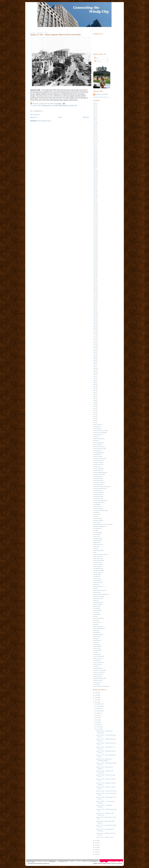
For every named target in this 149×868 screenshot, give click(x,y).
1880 (94, 149)
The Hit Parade (97, 664)
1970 (94, 331)
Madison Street (97, 582)
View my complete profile (101, 97)
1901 (94, 193)
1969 (94, 329)
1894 (94, 179)
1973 (94, 337)
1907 (94, 205)
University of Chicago (98, 670)
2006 (94, 397)
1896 (94, 183)
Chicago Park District (98, 475)
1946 (94, 283)
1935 (94, 261)
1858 (94, 113)
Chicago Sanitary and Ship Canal (101, 486)
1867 (94, 131)
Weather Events (97, 680)
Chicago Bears (97, 451)
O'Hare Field (96, 610)
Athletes (95, 437)
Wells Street (96, 682)
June (97, 718)
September (99, 711)
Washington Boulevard (99, 678)
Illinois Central (97, 558)
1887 (94, 163)
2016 (94, 417)
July (97, 715)
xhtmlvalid (119, 863)
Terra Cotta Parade (98, 662)
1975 (94, 341)
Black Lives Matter (98, 443)
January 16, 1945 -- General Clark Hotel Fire (106, 791)
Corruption (96, 512)
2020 (96, 693)
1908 (94, 207)
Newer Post (34, 117)
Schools (95, 642)
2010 (94, 405)
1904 (94, 199)
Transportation (97, 668)
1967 (94, 325)
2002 (94, 389)
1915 (94, 221)
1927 (94, 245)
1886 (94, 161)
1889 (94, 167)
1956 (94, 303)
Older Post (86, 117)
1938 (94, 267)
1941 (94, 273)
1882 (94, 153)
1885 (94, 159)
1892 (94, 175)
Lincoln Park (73, 105)
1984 (94, 359)
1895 (94, 181)
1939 (94, 269)
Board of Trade (97, 445)
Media (95, 588)
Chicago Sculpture (98, 493)
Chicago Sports (97, 494)
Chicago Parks (97, 477)
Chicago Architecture (98, 449)
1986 (94, 363)
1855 (94, 109)
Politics (95, 620)
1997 (94, 379)
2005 (94, 395)
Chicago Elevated (97, 461)
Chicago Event (97, 463)
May (97, 720)
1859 (94, 115)
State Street (96, 650)
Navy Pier (96, 608)
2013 (94, 411)
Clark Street (96, 507)
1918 (94, 227)
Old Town (96, 612)
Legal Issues (96, 578)
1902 (94, 195)
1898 (94, 187)
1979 (94, 349)
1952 (94, 295)
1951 (94, 293)
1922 (94, 235)
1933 (94, 257)
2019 (94, 423)
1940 (94, 271)
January (98, 729)
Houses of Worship (98, 550)
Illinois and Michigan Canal (100, 554)
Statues (95, 652)
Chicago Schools (97, 491)
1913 (94, 217)
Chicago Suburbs (97, 499)
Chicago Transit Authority (99, 500)
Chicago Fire (96, 467)
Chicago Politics (97, 480)
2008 (94, 401)
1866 (94, 129)
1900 (94, 191)
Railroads (96, 632)
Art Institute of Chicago (99, 433)
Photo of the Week (98, 618)
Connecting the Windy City (43, 863)
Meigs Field (96, 592)
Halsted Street (97, 538)
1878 (94, 145)
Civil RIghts (96, 504)
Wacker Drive (96, 676)
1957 (94, 305)
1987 (94, 365)
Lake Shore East (97, 572)
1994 (94, 377)
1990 (94, 369)
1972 (94, 335)
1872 (94, 135)
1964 (94, 319)
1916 (94, 223)
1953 (94, 297)
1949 (94, 289)
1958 (94, 307)
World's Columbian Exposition (100, 686)
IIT (94, 552)
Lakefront (96, 576)
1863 (94, 123)
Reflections (96, 636)
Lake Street (96, 574)
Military (95, 600)
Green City (96, 536)
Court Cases (96, 514)
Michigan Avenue (97, 596)
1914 (94, 219)
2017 (94, 419)
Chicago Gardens (97, 469)
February (99, 727)
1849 (94, 105)
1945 (94, 281)
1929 (94, 249)
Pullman (95, 630)
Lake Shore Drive (97, 570)
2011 (94, 407)
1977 (94, 345)
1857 (94, 111)
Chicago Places (97, 478)
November (99, 706)
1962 (94, 315)
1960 (94, 311)
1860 (94, 117)
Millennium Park (97, 602)
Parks (95, 616)
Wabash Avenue (97, 674)
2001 (94, 387)
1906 (94, 203)
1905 (94, 201)
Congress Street (97, 508)
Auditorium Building (98, 439)
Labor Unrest (96, 566)
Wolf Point (96, 684)
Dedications (96, 522)
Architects (96, 427)
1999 (94, 383)
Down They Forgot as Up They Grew (102, 524)
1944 (94, 279)
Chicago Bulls (97, 455)
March (98, 724)
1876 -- (95, 141)
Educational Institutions (99, 526)
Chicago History (97, 471)
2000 (94, 385)
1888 (94, 165)
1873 (94, 137)
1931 (94, 253)
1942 (94, 275)
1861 (94, 119)
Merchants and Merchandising (100, 594)
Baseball (95, 441)
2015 (94, 415)
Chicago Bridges (97, 453)
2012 (94, 409)
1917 (94, 225)
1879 (94, 147)
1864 (94, 125)
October (98, 708)
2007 (94, 399)
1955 (94, 301)
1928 (94, 247)
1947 (94, 285)
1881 (94, 151)
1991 (94, 371)
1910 (94, 211)
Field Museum (97, 528)
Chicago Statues (97, 496)
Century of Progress (98, 447)
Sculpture (96, 644)
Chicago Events (46, 105)
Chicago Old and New (102, 94)
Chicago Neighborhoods (60, 105)
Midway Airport (97, 598)
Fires (94, 530)
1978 (94, 347)
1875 (94, 139)
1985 (94, 361)
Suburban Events (97, 658)
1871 (94, 133)
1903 (94, 197)
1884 (94, 157)
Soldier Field (96, 648)
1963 (94, 317)
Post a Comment (35, 115)
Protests (95, 624)
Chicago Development (98, 459)
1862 (94, 121)
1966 (94, 323)
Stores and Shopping (98, 656)
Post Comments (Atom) (44, 121)
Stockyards (96, 654)
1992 (94, 373)
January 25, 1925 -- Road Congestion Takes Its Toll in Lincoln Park (56, 35)
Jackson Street (97, 562)
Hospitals (96, 546)
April (98, 722)
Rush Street (96, 640)
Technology (96, 660)
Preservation (96, 622)
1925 (39, 105)
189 (94, 169)
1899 (94, 189)
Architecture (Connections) (100, 431)
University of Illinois (98, 672)
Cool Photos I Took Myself (99, 510)
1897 (94, 185)
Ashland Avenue (97, 435)
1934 (94, 259)
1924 (94, 239)
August (98, 713)
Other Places (96, 614)
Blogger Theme (97, 863)
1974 (94, 339)
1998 (94, 381)
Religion (95, 638)
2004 (94, 393)
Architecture (96, 429)
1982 (94, 355)
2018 (94, 421)
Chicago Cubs (97, 457)
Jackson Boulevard (98, 560)
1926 (94, 243)
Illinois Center (97, 556)
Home (60, 117)
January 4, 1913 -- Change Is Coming (105, 837)
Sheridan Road (97, 646)
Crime (95, 516)
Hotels (95, 548)
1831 (94, 103)
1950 (94, 291)
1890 (94, 171)
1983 (94, 357)
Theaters (95, 666)
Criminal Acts (96, 518)
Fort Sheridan (96, 532)
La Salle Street (97, 564)
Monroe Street (97, 604)
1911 (94, 213)
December (99, 704)
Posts (96, 58)
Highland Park (97, 540)
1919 (94, 229)
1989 (94, 367)
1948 (94, 287)
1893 (94, 177)
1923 (94, 237)
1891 (94, 173)
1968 (94, 327)
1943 (94, 277)
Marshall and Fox (97, 586)
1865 (94, 127)
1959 (94, 309)
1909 (94, 209)
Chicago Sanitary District (99, 488)
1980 (94, 351)
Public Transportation (98, 628)
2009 (94, 403)
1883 (94, 155)
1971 (94, 333)
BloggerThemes (107, 863)
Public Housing (97, 626)
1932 (94, 255)
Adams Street (96, 425)
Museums (96, 606)
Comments (98, 61)
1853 (94, 107)
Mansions (96, 584)
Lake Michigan (97, 568)
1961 (94, 313)
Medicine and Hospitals (99, 590)
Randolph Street (97, 634)
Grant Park (96, 534)
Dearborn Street (97, 520)
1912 (94, 215)
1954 (94, 299)
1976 (94, 343)
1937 (94, 265)
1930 (94, 251)
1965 (94, 321)
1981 (94, 353)
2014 (94, 413)
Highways (96, 542)
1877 (94, 143)
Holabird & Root (97, 544)
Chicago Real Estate (98, 483)
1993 (94, 375)
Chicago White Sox (98, 502)
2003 (94, 391)
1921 (94, 233)
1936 (94, 263)
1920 (94, 231)
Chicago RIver (97, 485)
